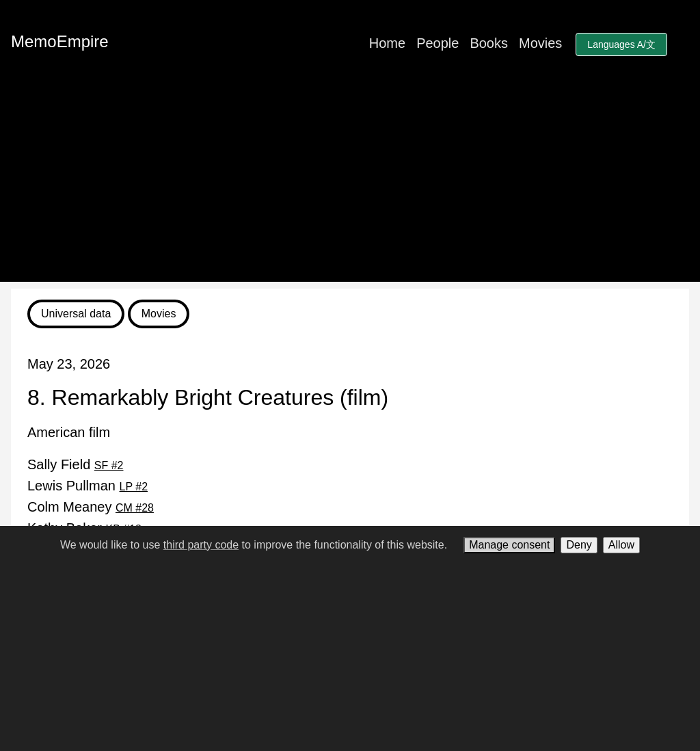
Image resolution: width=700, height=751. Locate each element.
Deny (579, 545)
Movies (540, 43)
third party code (201, 545)
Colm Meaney (91, 507)
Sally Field (76, 464)
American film (69, 432)
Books (489, 43)
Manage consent (509, 545)
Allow (621, 545)
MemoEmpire (60, 41)
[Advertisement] (350, 186)
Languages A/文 (621, 44)
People (437, 43)
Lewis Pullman (87, 486)
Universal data (76, 314)
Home (387, 43)
